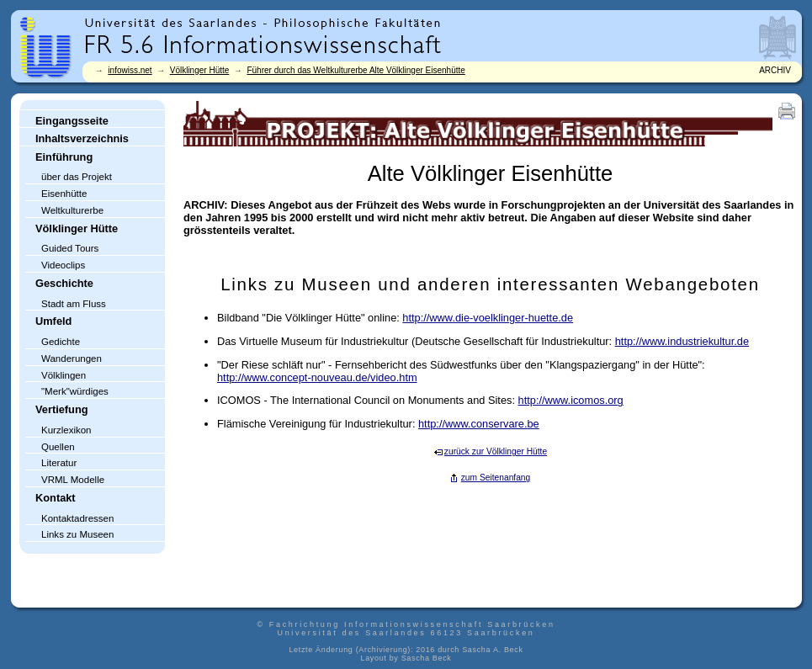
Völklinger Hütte (200, 70)
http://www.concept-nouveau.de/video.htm (317, 377)
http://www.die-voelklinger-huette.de (488, 318)
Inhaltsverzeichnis (82, 138)
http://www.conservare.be (479, 424)
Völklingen (64, 375)
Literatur (59, 463)
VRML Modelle (73, 480)
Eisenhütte (64, 194)
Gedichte (61, 342)
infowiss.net (130, 70)
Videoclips (63, 265)
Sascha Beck (427, 658)
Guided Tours (70, 248)
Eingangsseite (72, 121)
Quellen (58, 447)
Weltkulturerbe (72, 210)
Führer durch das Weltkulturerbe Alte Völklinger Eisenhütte (356, 70)
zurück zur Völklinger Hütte (496, 451)
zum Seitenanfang (496, 478)
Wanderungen (72, 358)
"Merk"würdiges (75, 391)
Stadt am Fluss (74, 304)
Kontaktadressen (77, 518)
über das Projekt (77, 177)
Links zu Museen (77, 534)
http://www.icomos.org (571, 400)
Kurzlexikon (66, 430)
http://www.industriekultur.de (682, 341)
